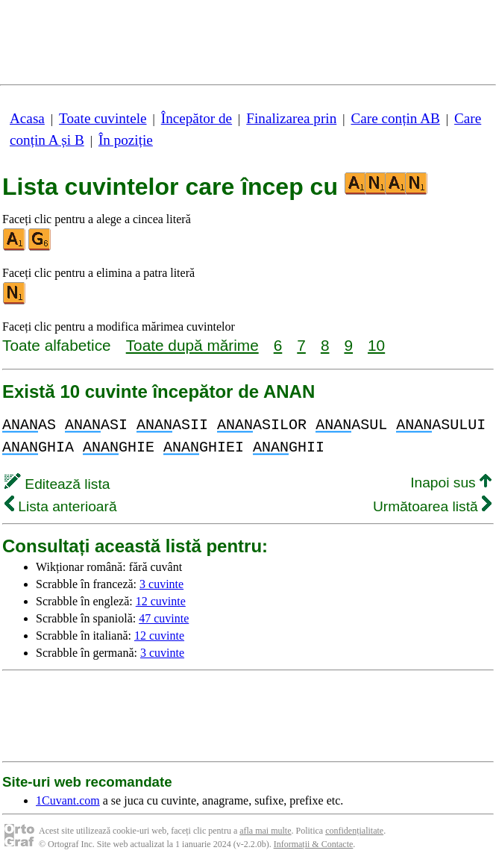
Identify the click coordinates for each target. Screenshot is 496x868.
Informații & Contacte (314, 844)
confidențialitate (354, 831)
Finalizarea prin (291, 118)
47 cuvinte (164, 618)
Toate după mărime (192, 345)
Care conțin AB (395, 118)
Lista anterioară (61, 506)
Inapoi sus (451, 483)
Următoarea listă (432, 506)
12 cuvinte (161, 601)
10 (376, 345)
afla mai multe (265, 831)
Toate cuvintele (103, 118)
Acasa (27, 118)
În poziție (126, 140)
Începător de (197, 118)
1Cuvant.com (68, 800)
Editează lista (57, 484)
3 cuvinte (161, 584)
